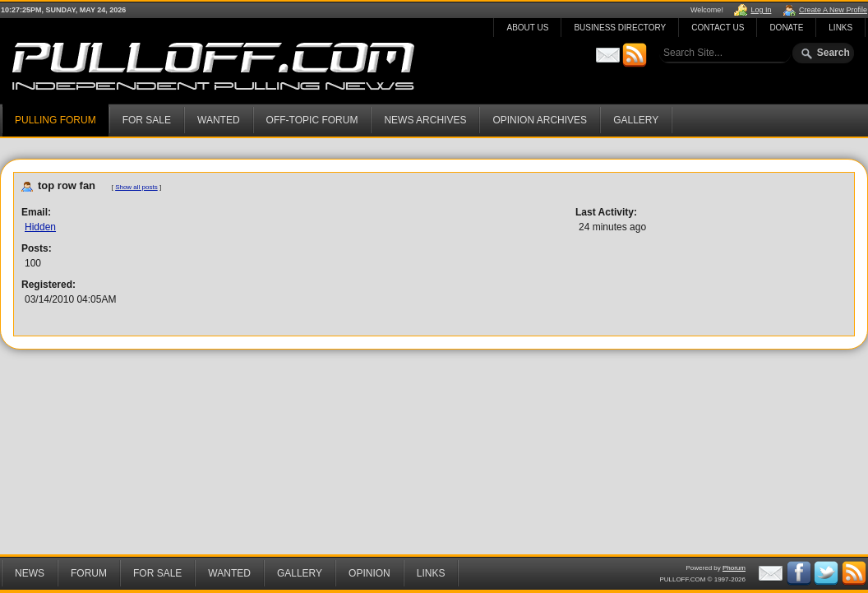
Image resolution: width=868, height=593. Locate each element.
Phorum (734, 568)
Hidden (40, 227)
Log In (761, 10)
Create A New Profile (833, 10)
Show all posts (136, 187)
